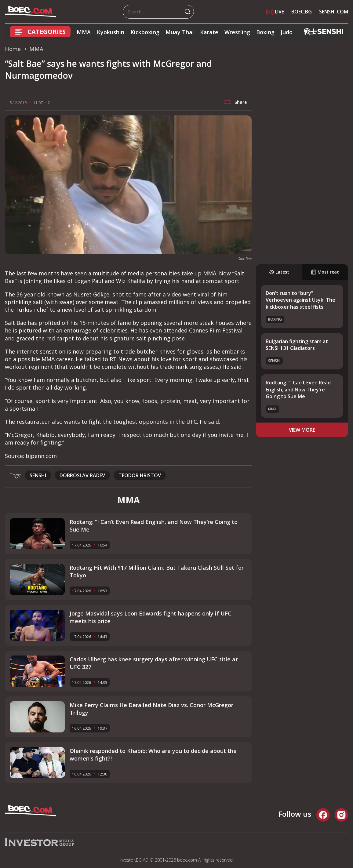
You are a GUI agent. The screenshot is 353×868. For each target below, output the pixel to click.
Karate (209, 32)
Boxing (265, 32)
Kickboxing (145, 32)
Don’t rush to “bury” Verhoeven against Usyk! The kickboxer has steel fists (300, 300)
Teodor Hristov (140, 475)
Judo (287, 32)
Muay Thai (180, 32)
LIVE (275, 12)
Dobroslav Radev (82, 475)
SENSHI (38, 475)
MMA (84, 32)
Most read (325, 272)
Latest (279, 272)
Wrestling (237, 32)
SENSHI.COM (334, 12)
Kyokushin (111, 32)
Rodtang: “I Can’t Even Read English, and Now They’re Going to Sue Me (298, 389)
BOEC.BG (302, 12)
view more (302, 430)
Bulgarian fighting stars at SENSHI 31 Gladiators (297, 345)
